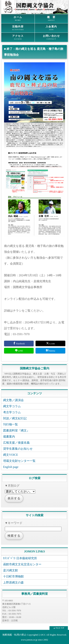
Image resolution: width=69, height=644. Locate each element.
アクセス (18, 37)
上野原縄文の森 (13, 583)
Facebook (19, 343)
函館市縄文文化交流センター (22, 564)
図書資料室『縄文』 (16, 430)
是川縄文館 (10, 570)
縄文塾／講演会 (13, 400)
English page (11, 467)
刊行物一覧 (10, 424)
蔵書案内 (9, 437)
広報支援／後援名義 (16, 443)
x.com (51, 343)
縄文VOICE (11, 455)
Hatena (51, 350)
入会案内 (51, 28)
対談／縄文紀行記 (15, 418)
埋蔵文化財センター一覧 (19, 461)
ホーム (18, 19)
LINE (19, 350)
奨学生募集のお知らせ (18, 449)
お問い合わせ (51, 37)
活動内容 (18, 28)
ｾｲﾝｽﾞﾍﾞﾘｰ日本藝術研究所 (20, 558)
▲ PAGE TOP (59, 628)
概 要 (51, 19)
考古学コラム (12, 412)
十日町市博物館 (13, 576)
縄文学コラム (12, 406)
